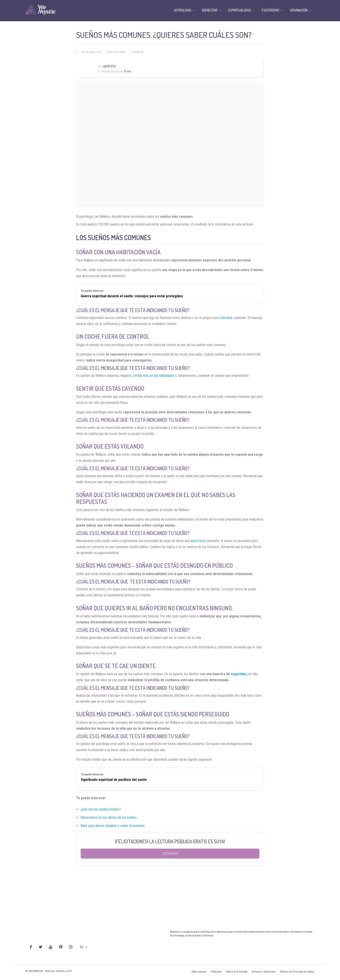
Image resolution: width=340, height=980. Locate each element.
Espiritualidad (240, 10)
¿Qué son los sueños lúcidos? (101, 809)
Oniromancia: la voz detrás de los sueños (109, 818)
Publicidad (216, 972)
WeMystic (109, 66)
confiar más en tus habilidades (154, 376)
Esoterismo (116, 52)
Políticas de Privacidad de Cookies (297, 972)
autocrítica (198, 541)
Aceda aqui (170, 853)
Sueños (137, 52)
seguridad (238, 674)
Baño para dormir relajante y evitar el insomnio (112, 826)
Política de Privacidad (236, 972)
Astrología (183, 10)
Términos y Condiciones (264, 972)
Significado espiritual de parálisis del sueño (114, 780)
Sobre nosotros (199, 972)
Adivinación (91, 52)
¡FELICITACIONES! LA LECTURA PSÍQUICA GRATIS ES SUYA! (170, 841)
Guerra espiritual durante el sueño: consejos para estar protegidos (132, 296)
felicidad (226, 318)
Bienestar (210, 10)
